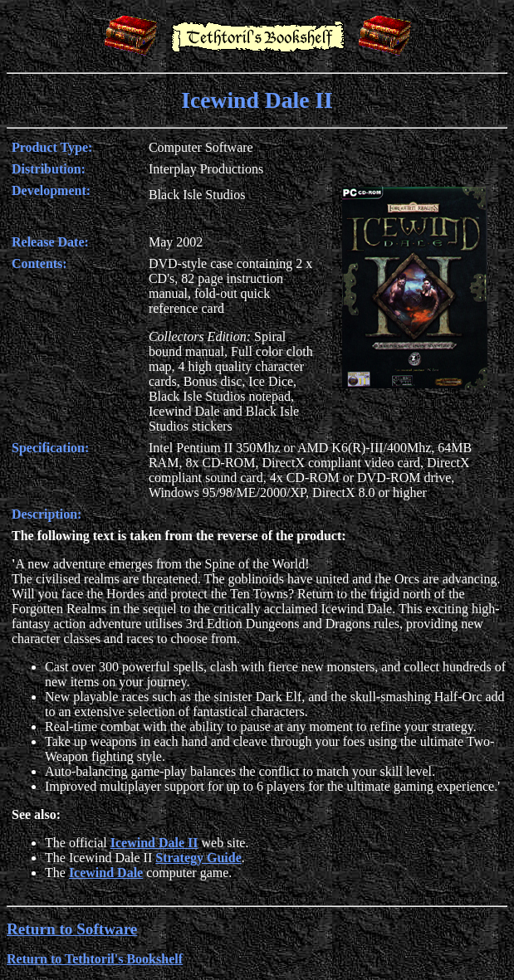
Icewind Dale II (154, 843)
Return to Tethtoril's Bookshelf (95, 959)
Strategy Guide (198, 858)
